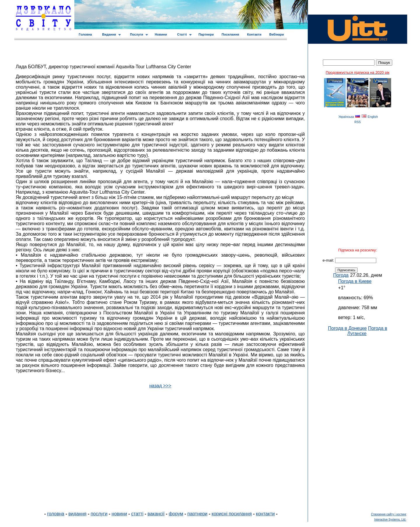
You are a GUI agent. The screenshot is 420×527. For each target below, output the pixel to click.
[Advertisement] (358, 424)
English (373, 117)
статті (137, 514)
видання (77, 514)
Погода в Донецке (347, 328)
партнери (197, 514)
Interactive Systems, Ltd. (390, 520)
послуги (99, 514)
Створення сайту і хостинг (389, 514)
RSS (358, 122)
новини (119, 514)
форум (176, 514)
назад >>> (160, 386)
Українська (346, 117)
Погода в (355, 281)
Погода (341, 275)
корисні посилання (232, 514)
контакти (265, 514)
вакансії (156, 514)
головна (56, 514)
